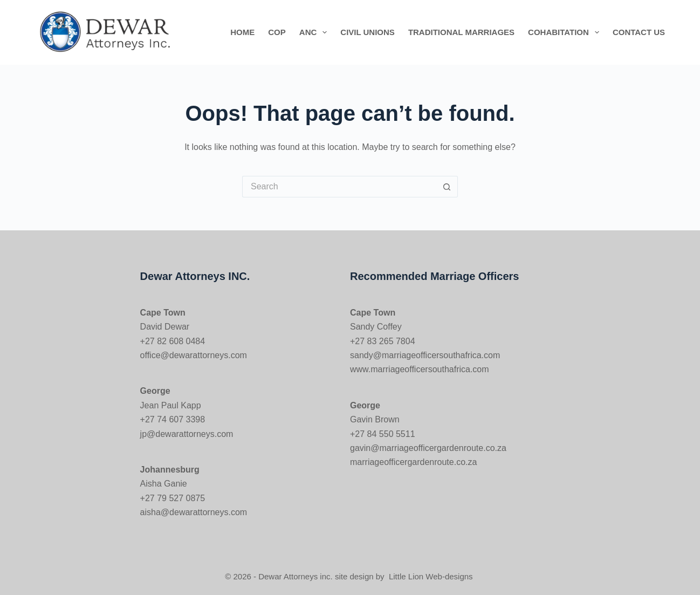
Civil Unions (368, 32)
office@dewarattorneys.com (194, 355)
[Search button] (447, 187)
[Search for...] (339, 187)
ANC (315, 32)
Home (242, 32)
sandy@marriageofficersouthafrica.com (425, 355)
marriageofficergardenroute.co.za (413, 462)
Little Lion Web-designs (431, 576)
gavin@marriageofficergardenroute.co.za (428, 448)
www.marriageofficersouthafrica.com (420, 369)
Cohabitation (566, 32)
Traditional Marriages (461, 32)
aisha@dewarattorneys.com (194, 512)
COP (277, 32)
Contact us (639, 32)
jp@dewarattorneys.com (187, 434)
